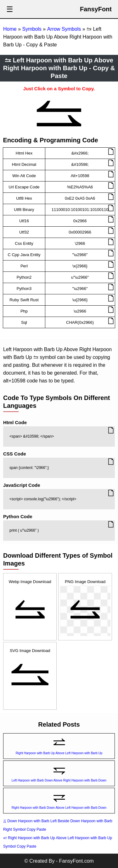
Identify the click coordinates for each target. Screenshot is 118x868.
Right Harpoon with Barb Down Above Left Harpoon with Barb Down (59, 808)
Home (10, 29)
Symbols (32, 29)
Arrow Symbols (64, 29)
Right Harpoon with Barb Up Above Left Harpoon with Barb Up (59, 753)
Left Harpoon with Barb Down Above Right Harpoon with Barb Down (59, 780)
